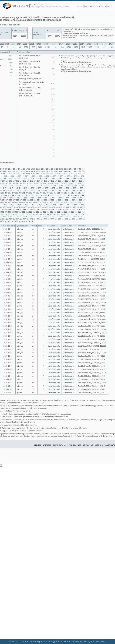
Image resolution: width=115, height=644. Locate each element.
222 (23, 186)
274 (21, 190)
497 (67, 209)
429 (13, 205)
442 (58, 205)
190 (3, 183)
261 (68, 188)
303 (31, 193)
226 (37, 186)
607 (84, 219)
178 (53, 181)
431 (20, 205)
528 (83, 212)
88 (24, 174)
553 (79, 214)
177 (49, 181)
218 (9, 186)
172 (32, 181)
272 (14, 190)
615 (20, 221)
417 (62, 202)
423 (83, 202)
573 (57, 217)
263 (74, 188)
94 (39, 174)
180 (60, 181)
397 (84, 200)
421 (76, 202)
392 (67, 200)
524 (69, 212)
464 (43, 207)
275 (25, 190)
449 (82, 205)
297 (10, 193)
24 (44, 169)
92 (34, 174)
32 (65, 169)
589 (21, 219)
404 (17, 202)
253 (40, 188)
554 (82, 214)
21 (37, 169)
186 (81, 181)
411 (41, 202)
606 (81, 219)
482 (14, 209)
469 (61, 207)
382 (32, 200)
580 (81, 217)
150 (47, 178)
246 (15, 188)
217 (6, 186)
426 (2, 205)
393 (70, 200)
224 (30, 186)
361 (50, 198)
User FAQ (99, 445)
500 (77, 209)
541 (37, 214)
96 (44, 174)
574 (61, 217)
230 (51, 186)
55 (32, 171)
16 (24, 169)
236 (72, 186)
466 (50, 207)
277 (32, 190)
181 (63, 181)
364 (61, 198)
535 (16, 214)
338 (61, 195)
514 (34, 212)
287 (67, 190)
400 (3, 202)
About (80, 6)
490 (42, 209)
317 (80, 193)
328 (27, 195)
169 (21, 181)
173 (35, 181)
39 (83, 169)
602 (67, 219)
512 (27, 212)
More (109, 6)
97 (47, 174)
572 (54, 217)
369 (78, 198)
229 (47, 186)
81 (6, 174)
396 (81, 200)
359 (43, 198)
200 (38, 183)
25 (47, 169)
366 (68, 198)
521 (59, 212)
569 (43, 217)
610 (3, 221)
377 (14, 200)
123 (44, 176)
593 (35, 219)
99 (52, 174)
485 (25, 209)
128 (61, 176)
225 (34, 186)
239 (82, 186)
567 (36, 217)
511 (24, 212)
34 (70, 169)
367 (71, 198)
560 (12, 217)
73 (78, 171)
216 (2, 186)
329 (30, 195)
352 (19, 198)
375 (7, 200)
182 (67, 181)
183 (70, 181)
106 (76, 174)
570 (47, 217)
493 (53, 209)
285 (60, 190)
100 (55, 174)
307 (45, 193)
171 (28, 181)
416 (59, 202)
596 (46, 219)
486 (28, 209)
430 (16, 205)
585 (7, 219)
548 (61, 214)
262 (71, 188)
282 (49, 190)
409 (34, 202)
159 (78, 178)
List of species (69, 229)
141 (15, 178)
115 (16, 176)
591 (28, 219)
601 (63, 219)
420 (73, 202)
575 (64, 217)
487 (32, 209)
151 (50, 178)
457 (19, 207)
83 (11, 174)
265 (81, 188)
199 (34, 183)
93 (37, 174)
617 (27, 221)
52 (24, 171)
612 (10, 221)
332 (41, 195)
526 (76, 212)
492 (49, 209)
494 (56, 209)
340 (68, 195)
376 (11, 200)
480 (7, 209)
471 (68, 207)
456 (15, 207)
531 (2, 214)
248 (22, 188)
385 (42, 200)
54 (29, 171)
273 (18, 190)
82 (9, 174)
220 (16, 186)
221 (20, 186)
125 (51, 176)
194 (17, 183)
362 (54, 198)
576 (68, 217)
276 (28, 190)
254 (43, 188)
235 (68, 186)
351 (15, 198)
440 (51, 205)
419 (69, 202)
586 (11, 219)
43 (1, 171)
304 (34, 193)
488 (35, 209)
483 (18, 209)
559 (8, 217)
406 (24, 202)
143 (22, 178)
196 (24, 183)
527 (80, 212)
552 (75, 214)
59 (42, 171)
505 (3, 212)
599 (56, 219)
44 (4, 171)
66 (60, 171)
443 (61, 205)
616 (24, 221)
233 (61, 186)
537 (23, 214)
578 (74, 217)
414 (52, 202)
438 (44, 205)
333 (44, 195)
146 (33, 178)
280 (42, 190)
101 (59, 174)
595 (42, 219)
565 (29, 217)
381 (28, 200)
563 (22, 217)
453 (5, 207)
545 (51, 214)
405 (20, 202)
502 (84, 209)
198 (31, 183)
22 (39, 169)
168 (18, 181)
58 (39, 171)
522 (62, 212)
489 (39, 209)
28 (55, 169)
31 (62, 169)
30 (60, 169)
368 (74, 198)
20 (34, 169)
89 (27, 174)
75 (83, 171)
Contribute (89, 6)
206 (59, 183)
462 (36, 207)
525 (73, 212)
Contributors (59, 445)
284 (56, 190)
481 (11, 209)
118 (27, 176)
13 (17, 169)
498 (70, 209)
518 (48, 212)
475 (81, 207)
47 (11, 171)
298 (13, 193)
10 (9, 169)
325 (16, 195)
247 (19, 188)
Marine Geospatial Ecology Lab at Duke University (53, 641)
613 (13, 221)
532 (6, 214)
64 (55, 171)
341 (72, 195)
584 (4, 219)
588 (18, 219)
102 (62, 174)
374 (4, 200)
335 (51, 195)
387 (49, 200)
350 (12, 198)
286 (63, 190)
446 (72, 205)
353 (22, 198)
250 (29, 188)
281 (46, 190)
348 (5, 198)
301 (24, 193)
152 (54, 178)
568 (40, 217)
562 (19, 217)
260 (64, 188)
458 (22, 207)
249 (26, 188)
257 (54, 188)
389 (56, 200)
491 (46, 209)
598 (53, 219)
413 (48, 202)
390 (60, 200)
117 (23, 176)
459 (26, 207)
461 (33, 207)
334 (47, 195)
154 (61, 178)
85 (17, 174)
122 (41, 176)
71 (72, 171)
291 (81, 190)
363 (57, 198)
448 (79, 205)
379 (21, 200)
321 (2, 195)
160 (81, 178)
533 (9, 214)
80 (4, 174)
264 (78, 188)
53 (27, 171)
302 (27, 193)
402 (10, 202)
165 (7, 181)
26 (50, 169)
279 (39, 190)
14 (19, 169)
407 (27, 202)
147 (36, 178)
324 (13, 195)
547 (58, 214)
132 (75, 176)
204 (52, 183)
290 (77, 190)
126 (54, 176)
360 (47, 198)
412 (45, 202)
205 (55, 183)
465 (47, 207)
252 (36, 188)
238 (79, 186)
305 (38, 193)
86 (19, 174)
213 (83, 183)
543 (44, 214)
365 (64, 198)
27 (52, 169)
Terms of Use (75, 445)
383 (35, 200)
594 (39, 219)
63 (52, 171)
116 (20, 176)
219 (13, 186)
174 (39, 181)
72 (75, 171)
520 (55, 212)
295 (3, 193)
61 (47, 171)
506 (6, 212)
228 (44, 186)
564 (26, 217)
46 (9, 171)
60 (44, 171)
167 (14, 181)
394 (74, 200)
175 (42, 181)
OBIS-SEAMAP (21, 6)
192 (10, 183)
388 (53, 200)
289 (74, 190)
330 (34, 195)
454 (8, 207)
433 (27, 205)
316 (76, 193)
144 (26, 178)
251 (33, 188)
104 (69, 174)
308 (48, 193)
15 (22, 169)
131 (72, 176)
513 (31, 212)
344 (82, 195)
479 (4, 209)
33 (67, 169)
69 (67, 171)
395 (77, 200)
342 (75, 195)
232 (58, 186)
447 (75, 205)
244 (8, 188)
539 (30, 214)
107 (80, 174)
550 (68, 214)
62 (50, 171)
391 (63, 200)
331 (37, 195)
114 (13, 176)
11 (11, 169)
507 (10, 212)
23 (42, 169)
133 (79, 176)
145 (29, 178)
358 (40, 198)
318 (83, 193)
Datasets (47, 445)
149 (43, 178)
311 (59, 193)
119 (30, 176)
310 (55, 193)
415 (55, 202)
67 (62, 171)
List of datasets (54, 229)
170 (25, 181)
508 (13, 212)
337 (58, 195)
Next (31, 221)
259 (61, 188)
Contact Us (88, 445)
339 (65, 195)
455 (12, 207)
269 (4, 190)
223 (27, 186)
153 (57, 178)
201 (41, 183)
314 (69, 193)
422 (80, 202)
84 (14, 174)
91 (32, 174)
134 (82, 176)
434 (30, 205)
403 (13, 202)
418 (66, 202)
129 (65, 176)
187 (84, 181)
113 (9, 176)
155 (64, 178)
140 (12, 178)
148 (40, 178)
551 (72, 214)
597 (49, 219)
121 (37, 176)
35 (72, 169)
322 (6, 195)
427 (6, 205)
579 (78, 217)
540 (34, 214)
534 (13, 214)
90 (29, 174)
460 (29, 207)
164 (4, 181)
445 (68, 205)
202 (45, 183)
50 (19, 171)
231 (54, 186)
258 (57, 188)
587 (14, 219)
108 (83, 174)
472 (71, 207)
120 (34, 176)
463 (40, 207)
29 (57, 169)
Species (38, 445)
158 (74, 178)
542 (41, 214)
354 (26, 198)
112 (6, 176)
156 (68, 178)
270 (7, 190)
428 (9, 205)
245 (12, 188)
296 (6, 193)
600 (60, 219)
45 (6, 171)
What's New (101, 6)
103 (66, 174)
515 (38, 212)
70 (70, 171)
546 (54, 214)
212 (80, 183)
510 (20, 212)
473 (74, 207)
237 (75, 186)
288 (70, 190)
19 (32, 169)
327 (23, 195)
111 (2, 176)
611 (6, 221)
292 (84, 190)
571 (50, 217)
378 (18, 200)
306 (41, 193)
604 (74, 219)
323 (9, 195)
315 (73, 193)
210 (73, 183)
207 (62, 183)
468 (57, 207)
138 (5, 178)
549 (65, 214)
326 (20, 195)
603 (70, 219)
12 (14, 169)
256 (50, 188)
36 (75, 169)
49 (17, 171)
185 (77, 181)
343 (79, 195)
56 (34, 171)
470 (64, 207)
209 (69, 183)
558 (5, 217)
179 (56, 181)
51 (22, 171)
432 (23, 205)
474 (78, 207)
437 (41, 205)
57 (37, 171)
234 (65, 186)
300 (20, 193)
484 (21, 209)
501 (81, 209)
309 (52, 193)
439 (47, 205)
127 (58, 176)
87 (22, 174)
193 (13, 183)
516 (41, 212)
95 (42, 174)
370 (81, 198)
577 (71, 217)
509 (17, 212)
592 (32, 219)
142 (19, 178)
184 (74, 181)
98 (50, 174)
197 (27, 183)
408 (31, 202)
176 (46, 181)
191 (6, 183)
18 (29, 169)
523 (66, 212)
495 (60, 209)
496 (63, 209)
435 (34, 205)
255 (47, 188)
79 (1, 174)
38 (80, 169)
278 (35, 190)
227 (41, 186)
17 (27, 169)
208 (66, 183)
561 (15, 217)
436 (37, 205)
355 (29, 198)
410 (38, 202)
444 (65, 205)
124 (47, 176)
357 (36, 198)
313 (66, 193)
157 (71, 178)
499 (74, 209)
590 (25, 219)
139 (8, 178)
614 (17, 221)
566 (33, 217)
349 (8, 198)
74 (80, 171)
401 (6, 202)
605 (77, 219)
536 (20, 214)
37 (78, 169)
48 (14, 171)
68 (65, 171)
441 (54, 205)
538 (27, 214)
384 (39, 200)
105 (73, 174)
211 (76, 183)
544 (47, 214)
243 (5, 188)
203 (48, 183)
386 (46, 200)
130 (68, 176)
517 (45, 212)
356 (33, 198)
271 (11, 190)
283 (53, 190)
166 (11, 181)
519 (52, 212)
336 (54, 195)
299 (17, 193)
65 (57, 171)
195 (20, 183)
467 (54, 207)
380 (25, 200)
